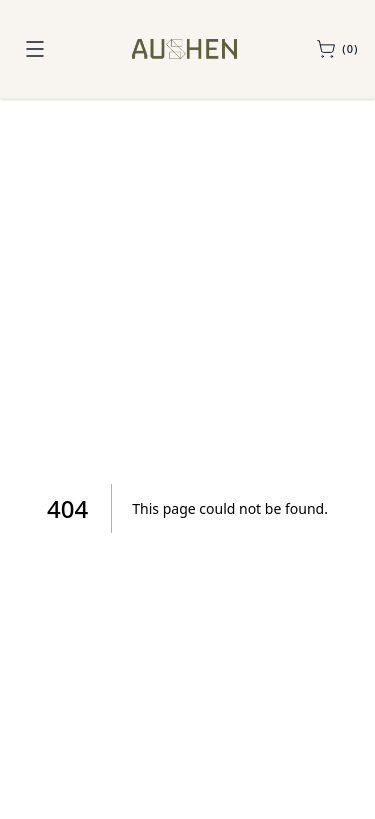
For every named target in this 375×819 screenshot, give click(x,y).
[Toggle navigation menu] (35, 49)
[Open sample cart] (337, 49)
